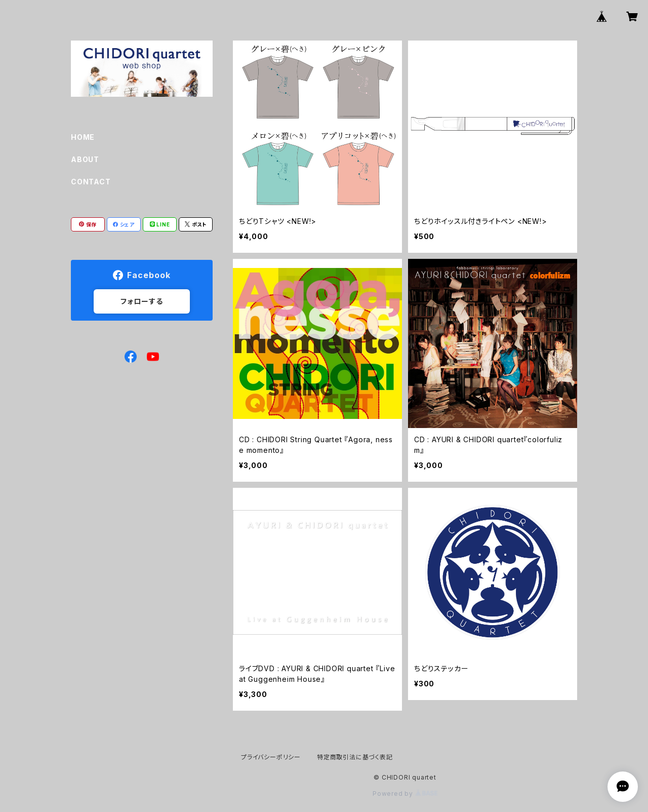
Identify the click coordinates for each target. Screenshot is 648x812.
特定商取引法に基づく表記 (355, 757)
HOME (83, 137)
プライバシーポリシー (271, 757)
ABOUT (85, 159)
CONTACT (91, 182)
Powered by (405, 794)
